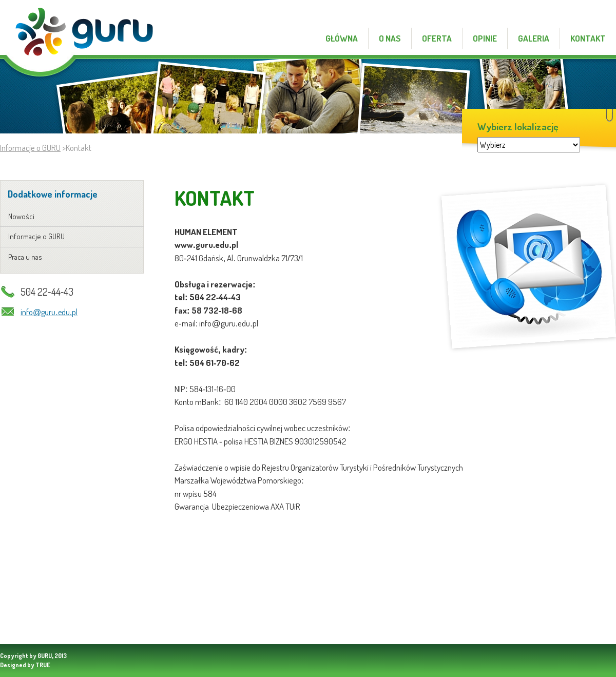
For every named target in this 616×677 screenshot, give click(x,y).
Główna (342, 38)
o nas (390, 38)
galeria (534, 38)
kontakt (598, 15)
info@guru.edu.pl (49, 312)
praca (565, 15)
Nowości (21, 216)
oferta (437, 38)
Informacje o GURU (30, 148)
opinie (485, 38)
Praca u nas (25, 257)
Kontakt (588, 38)
